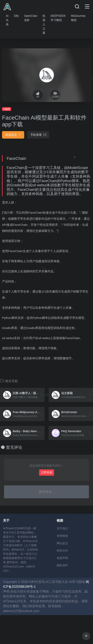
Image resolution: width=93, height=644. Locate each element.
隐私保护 (62, 565)
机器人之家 (44, 24)
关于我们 (62, 528)
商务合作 (62, 551)
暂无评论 (14, 447)
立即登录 (47, 472)
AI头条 (7, 20)
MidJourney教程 (78, 18)
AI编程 (7, 109)
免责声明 (62, 558)
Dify (16, 16)
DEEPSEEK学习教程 (58, 18)
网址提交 (62, 543)
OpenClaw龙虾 (31, 18)
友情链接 (62, 536)
